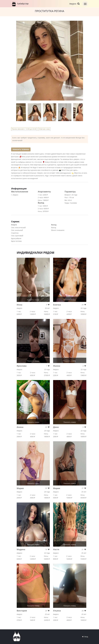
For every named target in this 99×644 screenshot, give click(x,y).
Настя (56, 549)
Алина (20, 427)
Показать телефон (21, 149)
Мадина (21, 549)
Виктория (22, 611)
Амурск (75, 4)
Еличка (57, 305)
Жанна (57, 366)
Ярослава (22, 366)
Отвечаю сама (44, 129)
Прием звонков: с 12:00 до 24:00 (24, 129)
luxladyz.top (20, 4)
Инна (19, 305)
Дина (56, 427)
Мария (20, 488)
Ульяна (57, 611)
